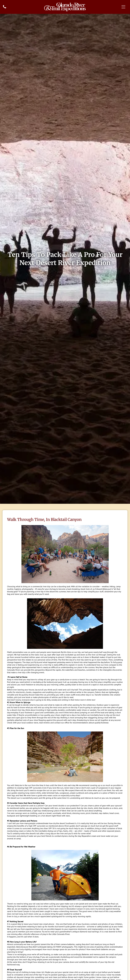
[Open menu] (123, 7)
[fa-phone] (5, 8)
